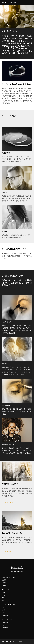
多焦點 (3, 592)
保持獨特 (4, 625)
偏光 (3, 598)
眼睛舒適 (4, 580)
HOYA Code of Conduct (17, 641)
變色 (3, 600)
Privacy (3, 641)
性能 (3, 607)
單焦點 (3, 595)
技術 (3, 613)
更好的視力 (4, 585)
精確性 (3, 610)
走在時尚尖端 (5, 628)
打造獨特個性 (5, 616)
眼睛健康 (4, 583)
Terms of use (8, 641)
